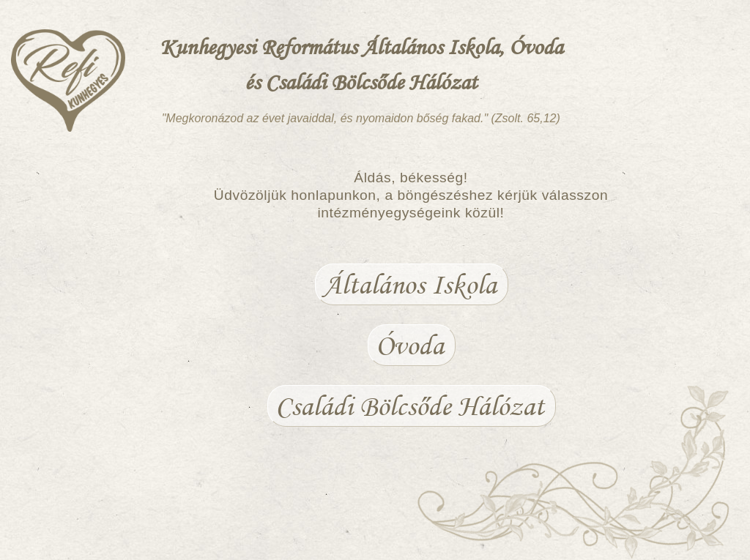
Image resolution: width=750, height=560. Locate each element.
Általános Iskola (410, 284)
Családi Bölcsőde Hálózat (410, 406)
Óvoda (410, 345)
